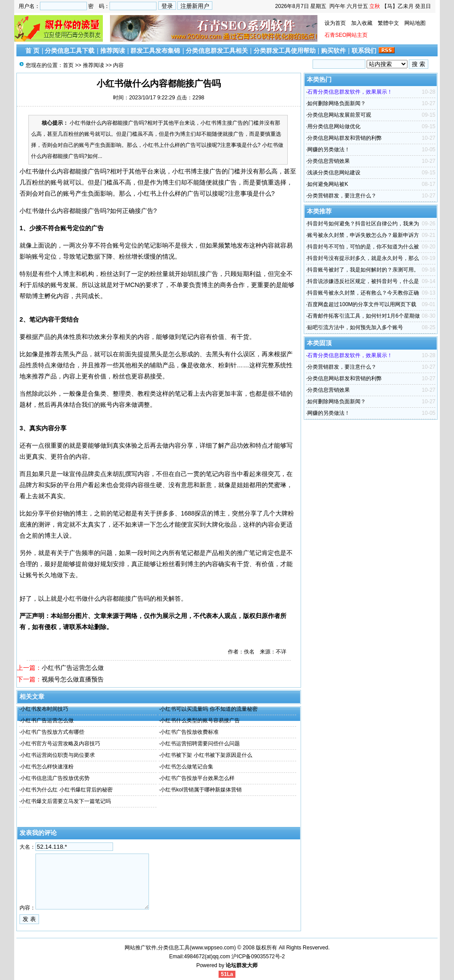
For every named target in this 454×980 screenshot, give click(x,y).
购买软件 (333, 51)
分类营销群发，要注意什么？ (342, 196)
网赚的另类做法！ (329, 150)
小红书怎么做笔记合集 (187, 767)
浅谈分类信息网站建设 (334, 173)
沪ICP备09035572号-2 (258, 956)
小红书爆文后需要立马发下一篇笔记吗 (66, 801)
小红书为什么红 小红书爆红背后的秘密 (66, 790)
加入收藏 (362, 23)
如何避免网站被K (328, 184)
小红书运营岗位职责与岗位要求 (58, 755)
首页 (68, 65)
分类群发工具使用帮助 (285, 51)
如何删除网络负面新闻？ (337, 103)
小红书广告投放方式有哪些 (52, 732)
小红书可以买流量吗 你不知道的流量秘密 (209, 709)
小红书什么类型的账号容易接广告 (200, 720)
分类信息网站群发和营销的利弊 (344, 138)
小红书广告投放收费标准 (189, 732)
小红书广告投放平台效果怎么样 (197, 778)
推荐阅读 (113, 51)
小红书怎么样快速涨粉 (47, 767)
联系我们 (364, 51)
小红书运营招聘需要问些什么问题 (200, 744)
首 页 (32, 51)
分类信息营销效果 (329, 161)
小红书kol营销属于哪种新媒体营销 (201, 790)
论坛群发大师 (242, 965)
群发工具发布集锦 (155, 51)
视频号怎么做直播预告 (73, 679)
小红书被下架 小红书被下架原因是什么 (206, 755)
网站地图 (415, 23)
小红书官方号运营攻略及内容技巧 (60, 744)
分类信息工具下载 (70, 51)
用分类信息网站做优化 (334, 126)
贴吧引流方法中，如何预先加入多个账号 (355, 327)
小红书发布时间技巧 (44, 709)
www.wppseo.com (213, 948)
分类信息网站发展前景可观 (339, 115)
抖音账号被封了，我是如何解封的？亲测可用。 (363, 270)
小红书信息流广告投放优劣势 (55, 778)
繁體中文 (388, 23)
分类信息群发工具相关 (217, 51)
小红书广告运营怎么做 (73, 668)
